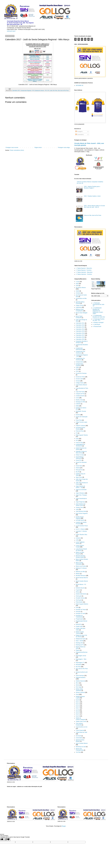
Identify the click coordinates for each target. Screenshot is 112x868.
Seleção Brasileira (81, 678)
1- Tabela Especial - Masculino (84, 268)
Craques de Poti (80, 394)
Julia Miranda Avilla (81, 511)
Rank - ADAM (79, 641)
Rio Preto (55, 90)
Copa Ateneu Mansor (81, 385)
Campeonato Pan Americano (80, 352)
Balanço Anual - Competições (80, 310)
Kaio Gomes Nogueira (82, 513)
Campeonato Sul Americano (80, 359)
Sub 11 (78, 702)
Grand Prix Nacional (81, 462)
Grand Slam (79, 466)
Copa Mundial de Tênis (82, 388)
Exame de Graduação (82, 417)
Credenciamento (80, 396)
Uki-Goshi (78, 736)
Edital (77, 406)
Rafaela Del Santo (81, 639)
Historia (78, 468)
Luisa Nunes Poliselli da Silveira (81, 550)
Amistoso (78, 293)
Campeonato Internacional (79, 349)
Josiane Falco (79, 507)
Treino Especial (80, 730)
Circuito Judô (79, 379)
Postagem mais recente (12, 147)
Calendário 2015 (80, 331)
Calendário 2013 (80, 327)
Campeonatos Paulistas (80, 365)
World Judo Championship (80, 749)
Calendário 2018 (80, 337)
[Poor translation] (7, 839)
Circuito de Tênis (80, 377)
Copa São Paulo (80, 392)
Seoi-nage (79, 687)
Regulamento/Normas (82, 652)
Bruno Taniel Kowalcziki (79, 317)
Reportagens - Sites (81, 659)
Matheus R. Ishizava (81, 568)
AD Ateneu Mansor (81, 288)
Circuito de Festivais (81, 373)
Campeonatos (80, 362)
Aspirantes (79, 307)
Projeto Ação (79, 626)
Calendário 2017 (16, 90)
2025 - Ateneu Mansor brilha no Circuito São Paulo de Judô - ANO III (94, 206)
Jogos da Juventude (81, 490)
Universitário (79, 738)
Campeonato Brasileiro (82, 345)
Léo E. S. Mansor (80, 529)
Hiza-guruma (79, 470)
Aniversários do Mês (81, 298)
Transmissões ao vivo (82, 727)
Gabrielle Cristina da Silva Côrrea (81, 452)
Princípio (78, 612)
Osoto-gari (79, 596)
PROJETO (79, 624)
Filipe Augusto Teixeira (82, 435)
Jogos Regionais (80, 502)
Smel (77, 694)
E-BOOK (78, 404)
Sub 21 (78, 714)
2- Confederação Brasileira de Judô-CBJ (99, 316)
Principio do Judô (80, 614)
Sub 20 (78, 712)
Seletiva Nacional (80, 681)
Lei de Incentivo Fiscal (82, 526)
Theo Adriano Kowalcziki (79, 724)
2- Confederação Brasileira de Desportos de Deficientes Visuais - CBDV (98, 311)
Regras (78, 650)
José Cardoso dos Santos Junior (81, 505)
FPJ (48, 90)
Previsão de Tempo (81, 610)
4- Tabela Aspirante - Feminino (84, 274)
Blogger (64, 826)
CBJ (77, 369)
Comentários (80, 135)
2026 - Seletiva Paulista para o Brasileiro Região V (92, 187)
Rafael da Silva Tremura (80, 633)
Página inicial (38, 147)
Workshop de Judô (81, 747)
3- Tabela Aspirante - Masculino (84, 272)
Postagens (79, 131)
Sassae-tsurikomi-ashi (82, 672)
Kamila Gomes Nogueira (80, 518)
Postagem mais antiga (64, 147)
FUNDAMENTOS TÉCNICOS (80, 445)
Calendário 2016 (80, 333)
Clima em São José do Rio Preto (93, 215)
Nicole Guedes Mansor (82, 581)
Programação (79, 619)
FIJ (77, 433)
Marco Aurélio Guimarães (79, 563)
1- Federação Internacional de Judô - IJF (99, 304)
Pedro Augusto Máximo (82, 604)
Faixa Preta (79, 420)
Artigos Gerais (80, 305)
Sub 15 (78, 706)
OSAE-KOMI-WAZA (81, 594)
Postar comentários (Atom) (17, 150)
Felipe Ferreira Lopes (81, 422)
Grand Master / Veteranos (80, 458)
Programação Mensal (81, 621)
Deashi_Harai (79, 400)
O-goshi (78, 590)
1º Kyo (78, 282)
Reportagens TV (80, 663)
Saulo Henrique (80, 676)
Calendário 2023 (80, 339)
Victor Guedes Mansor (82, 743)
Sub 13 (78, 704)
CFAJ (77, 371)
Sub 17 (78, 708)
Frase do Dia (79, 443)
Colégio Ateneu (80, 383)
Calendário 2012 (80, 325)
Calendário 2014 (80, 329)
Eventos (78, 415)
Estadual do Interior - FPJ (41, 90)
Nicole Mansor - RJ (81, 584)
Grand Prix (79, 460)
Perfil (77, 607)
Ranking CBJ (79, 643)
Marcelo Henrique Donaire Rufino (81, 557)
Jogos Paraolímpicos (81, 499)
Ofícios (78, 592)
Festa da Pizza (80, 431)
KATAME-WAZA (80, 520)
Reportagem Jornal (81, 656)
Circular (78, 381)
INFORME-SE (80, 85)
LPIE (77, 540)
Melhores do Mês (80, 572)
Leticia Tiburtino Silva (81, 535)
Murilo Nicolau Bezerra (82, 578)
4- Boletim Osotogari (98, 322)
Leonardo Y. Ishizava (81, 531)
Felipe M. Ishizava (81, 426)
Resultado (78, 665)
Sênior (78, 685)
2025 (77, 284)
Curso (77, 398)
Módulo (78, 574)
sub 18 (78, 710)
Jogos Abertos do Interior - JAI (80, 487)
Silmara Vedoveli (80, 692)
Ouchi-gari (79, 600)
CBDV (77, 367)
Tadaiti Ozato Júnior (81, 721)
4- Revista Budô (97, 327)
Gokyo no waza (80, 455)
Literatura (78, 538)
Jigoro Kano (79, 477)
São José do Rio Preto (63, 90)
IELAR (78, 472)
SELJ (77, 683)
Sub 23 (78, 716)
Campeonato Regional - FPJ (27, 90)
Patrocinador (79, 602)
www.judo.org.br (11, 31)
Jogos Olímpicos (80, 493)
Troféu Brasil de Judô (81, 732)
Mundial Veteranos (81, 576)
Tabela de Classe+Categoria (81, 719)
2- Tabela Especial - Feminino (84, 270)
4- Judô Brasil (96, 324)
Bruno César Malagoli (82, 313)
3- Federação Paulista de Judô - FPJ (99, 320)
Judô (51, 90)
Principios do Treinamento (79, 616)
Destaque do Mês (80, 402)
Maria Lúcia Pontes (81, 566)
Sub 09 (78, 700)
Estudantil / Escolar (81, 411)
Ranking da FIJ (80, 645)
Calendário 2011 (80, 323)
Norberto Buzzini (80, 588)
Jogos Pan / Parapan (81, 495)
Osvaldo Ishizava (80, 598)
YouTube (78, 752)
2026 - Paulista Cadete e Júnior (92, 196)
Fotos (77, 439)
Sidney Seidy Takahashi (79, 690)
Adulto (78, 291)
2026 (77, 286)
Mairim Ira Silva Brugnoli (80, 553)
